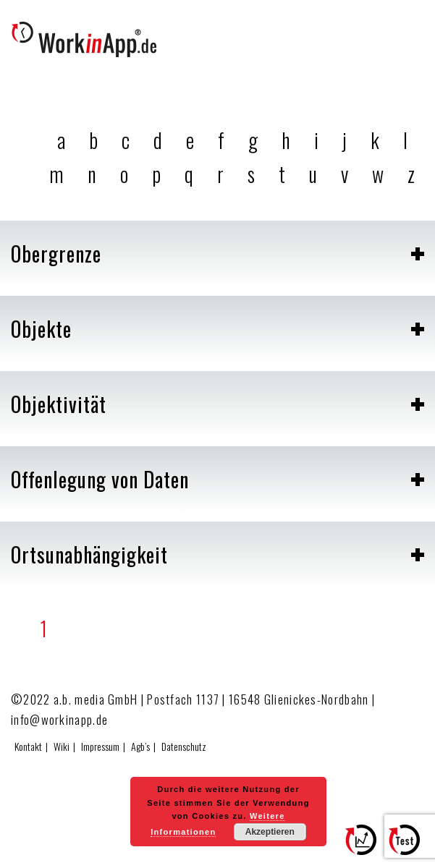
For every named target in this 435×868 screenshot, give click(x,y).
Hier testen (410, 846)
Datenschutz (184, 746)
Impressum (100, 746)
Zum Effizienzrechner (366, 846)
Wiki (62, 746)
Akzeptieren (270, 832)
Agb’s (140, 746)
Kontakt (28, 746)
